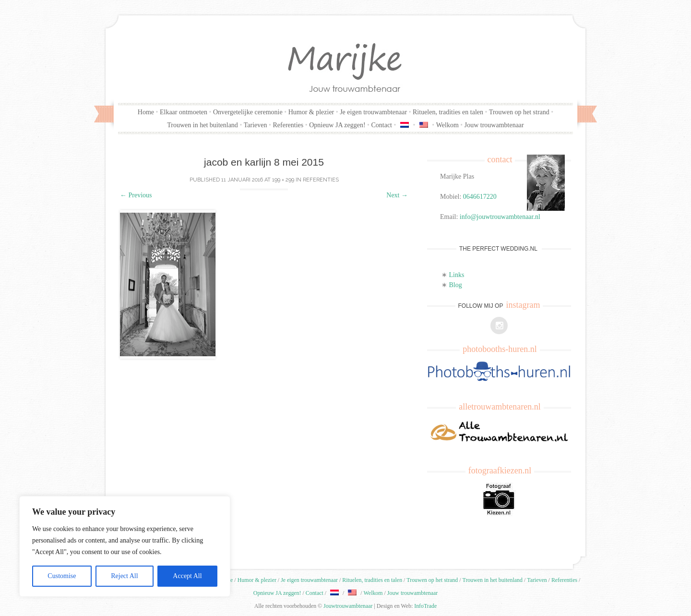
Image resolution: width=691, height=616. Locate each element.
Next (397, 195)
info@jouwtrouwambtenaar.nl (500, 217)
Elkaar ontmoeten (184, 112)
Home (146, 112)
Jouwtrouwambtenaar (348, 606)
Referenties (288, 125)
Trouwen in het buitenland (203, 125)
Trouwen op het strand (519, 112)
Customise (62, 576)
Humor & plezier (311, 112)
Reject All (124, 576)
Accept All (187, 576)
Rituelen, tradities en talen (448, 112)
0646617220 (480, 197)
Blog (456, 285)
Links (457, 275)
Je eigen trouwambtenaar (373, 112)
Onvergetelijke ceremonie (248, 112)
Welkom (447, 125)
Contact (381, 125)
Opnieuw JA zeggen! (337, 125)
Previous (136, 195)
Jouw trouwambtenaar (494, 125)
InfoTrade (425, 606)
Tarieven (256, 125)
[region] (125, 546)
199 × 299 (283, 180)
